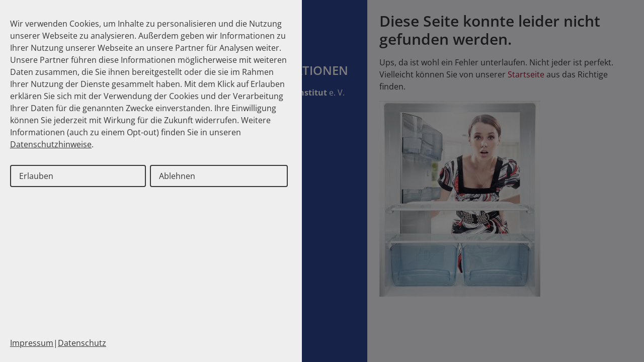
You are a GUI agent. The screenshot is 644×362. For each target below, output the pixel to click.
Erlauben (36, 176)
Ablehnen (177, 176)
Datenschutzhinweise (51, 144)
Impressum (32, 343)
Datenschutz (82, 343)
